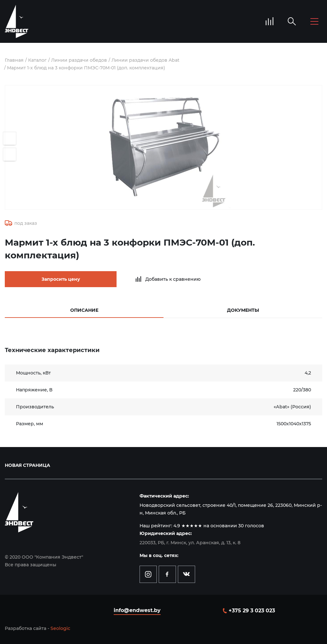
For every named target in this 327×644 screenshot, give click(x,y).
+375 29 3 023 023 (252, 611)
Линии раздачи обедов (79, 60)
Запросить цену (61, 279)
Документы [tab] (243, 310)
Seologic (60, 628)
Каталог (37, 60)
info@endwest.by (137, 610)
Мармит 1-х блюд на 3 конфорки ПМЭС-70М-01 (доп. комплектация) (86, 68)
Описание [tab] (84, 310)
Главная (14, 60)
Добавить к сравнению (173, 279)
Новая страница (27, 465)
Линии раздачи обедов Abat (145, 60)
